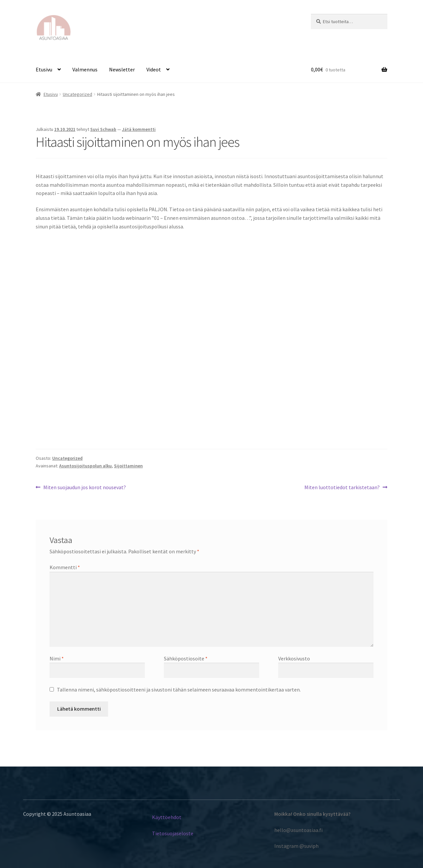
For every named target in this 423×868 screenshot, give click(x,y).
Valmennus (85, 69)
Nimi (57, 658)
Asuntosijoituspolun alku (85, 466)
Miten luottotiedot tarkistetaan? (342, 487)
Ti (154, 833)
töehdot (173, 817)
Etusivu (44, 69)
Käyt (157, 817)
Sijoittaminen (128, 466)
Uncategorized (77, 94)
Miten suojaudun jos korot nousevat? (84, 487)
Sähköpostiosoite (186, 658)
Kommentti (65, 567)
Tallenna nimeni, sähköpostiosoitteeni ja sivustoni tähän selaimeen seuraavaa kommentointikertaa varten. (179, 690)
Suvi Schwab (103, 129)
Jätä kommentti (139, 129)
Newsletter (122, 69)
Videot (154, 69)
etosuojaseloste (175, 833)
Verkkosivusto (294, 658)
